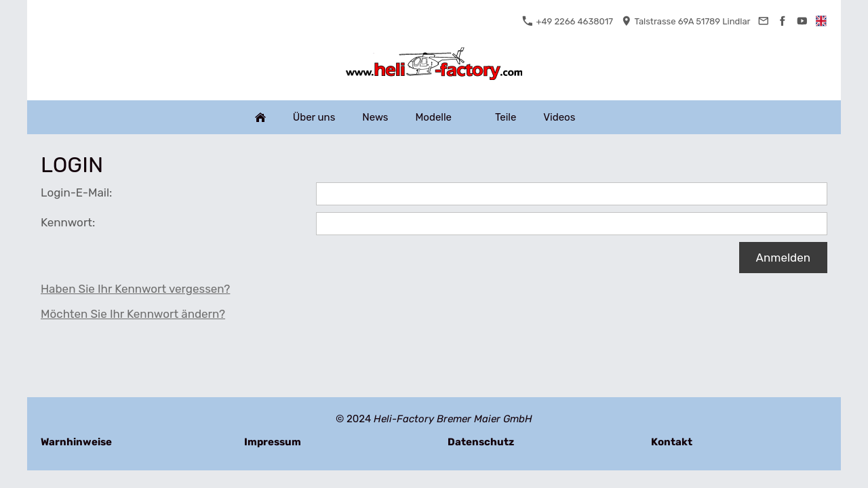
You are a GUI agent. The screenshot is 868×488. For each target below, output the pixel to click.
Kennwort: (68, 222)
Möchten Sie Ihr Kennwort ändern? (133, 314)
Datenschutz (481, 442)
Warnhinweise (76, 442)
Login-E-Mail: (76, 192)
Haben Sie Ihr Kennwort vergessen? (135, 289)
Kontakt (672, 442)
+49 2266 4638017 (568, 21)
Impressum (273, 442)
